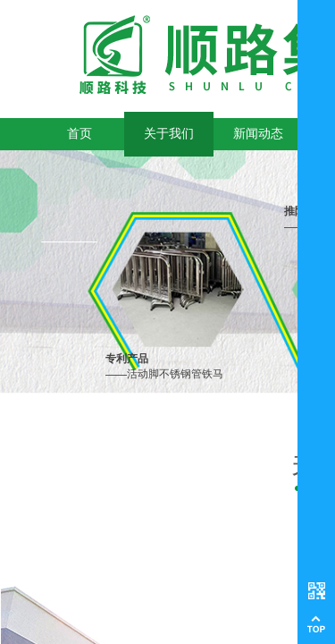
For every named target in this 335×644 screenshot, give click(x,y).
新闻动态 (258, 134)
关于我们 (169, 134)
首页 (80, 134)
